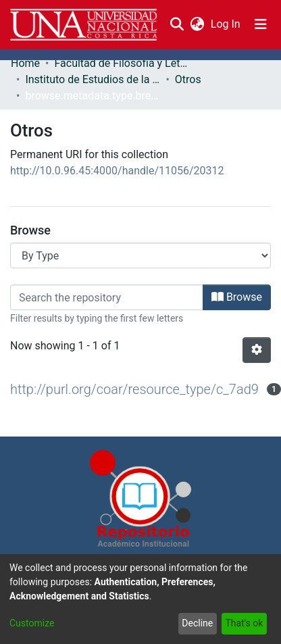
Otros (188, 79)
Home (25, 63)
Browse (237, 297)
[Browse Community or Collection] (140, 255)
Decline (197, 623)
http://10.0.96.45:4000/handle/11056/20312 (117, 171)
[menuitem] (197, 24)
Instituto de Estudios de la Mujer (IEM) (93, 79)
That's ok (244, 623)
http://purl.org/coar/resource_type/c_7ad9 (134, 389)
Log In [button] (226, 24)
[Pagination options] (257, 350)
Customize (32, 623)
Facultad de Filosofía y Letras (122, 63)
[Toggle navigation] (261, 24)
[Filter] (107, 297)
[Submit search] (177, 24)
